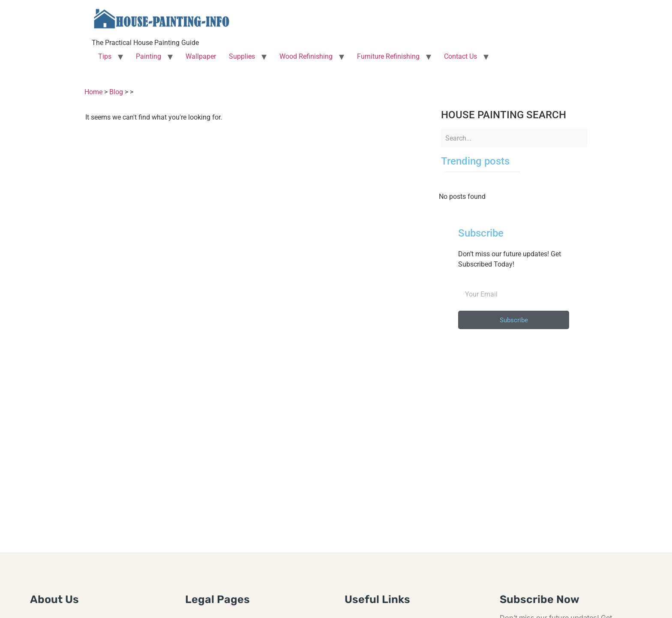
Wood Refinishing (306, 56)
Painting (148, 56)
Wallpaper (201, 56)
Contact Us (460, 56)
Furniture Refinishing (388, 56)
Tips (105, 56)
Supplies (242, 56)
